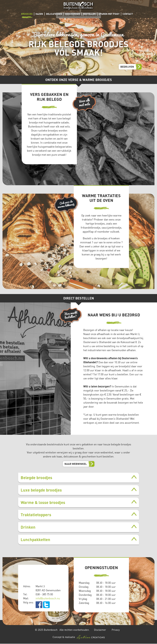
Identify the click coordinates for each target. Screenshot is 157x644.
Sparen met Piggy (109, 14)
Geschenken (73, 14)
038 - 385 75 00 (44, 594)
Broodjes (27, 14)
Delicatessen (54, 14)
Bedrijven (127, 67)
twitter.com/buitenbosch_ (46, 605)
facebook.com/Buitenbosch (39, 605)
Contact (128, 14)
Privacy (116, 630)
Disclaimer (100, 630)
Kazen (39, 14)
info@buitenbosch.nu (48, 598)
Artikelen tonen (77, 477)
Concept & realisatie (79, 637)
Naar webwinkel (76, 464)
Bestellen (89, 14)
